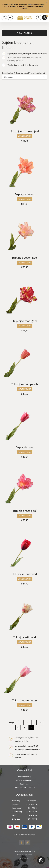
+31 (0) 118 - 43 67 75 (26, 788)
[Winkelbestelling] (24, 77)
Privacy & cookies (25, 855)
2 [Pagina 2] (27, 723)
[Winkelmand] (45, 18)
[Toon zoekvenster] (4, 18)
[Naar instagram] (28, 843)
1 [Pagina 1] (21, 723)
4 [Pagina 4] (41, 723)
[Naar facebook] (21, 843)
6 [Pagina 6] (24, 728)
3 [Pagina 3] (34, 723)
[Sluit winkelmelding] (47, 2)
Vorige (11, 723)
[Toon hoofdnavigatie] (10, 18)
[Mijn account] (39, 18)
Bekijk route (24, 784)
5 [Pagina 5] (18, 728)
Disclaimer (25, 858)
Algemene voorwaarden (25, 851)
